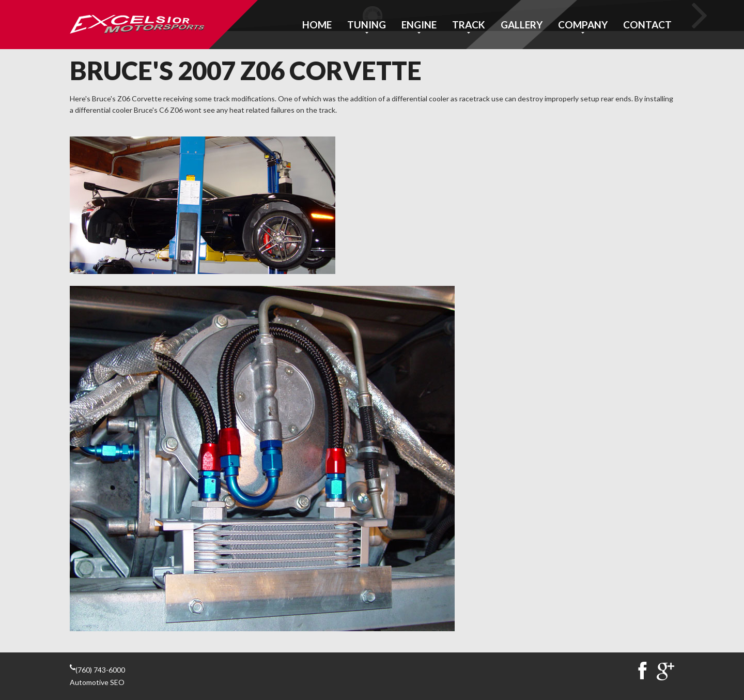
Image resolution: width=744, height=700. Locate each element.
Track (469, 25)
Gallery (522, 25)
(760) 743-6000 (100, 670)
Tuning (367, 25)
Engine (419, 25)
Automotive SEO (97, 682)
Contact (647, 25)
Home (317, 25)
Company (583, 25)
